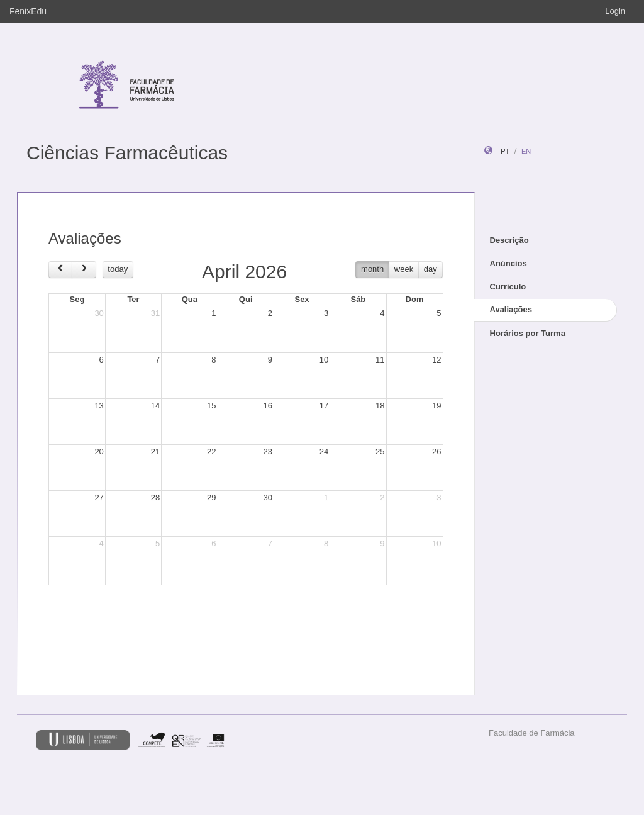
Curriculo (508, 287)
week (404, 269)
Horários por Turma (528, 333)
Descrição (509, 240)
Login (615, 11)
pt (505, 151)
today (118, 269)
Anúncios (508, 263)
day (430, 269)
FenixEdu (28, 11)
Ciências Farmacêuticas (127, 153)
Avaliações (511, 309)
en (526, 151)
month (372, 269)
